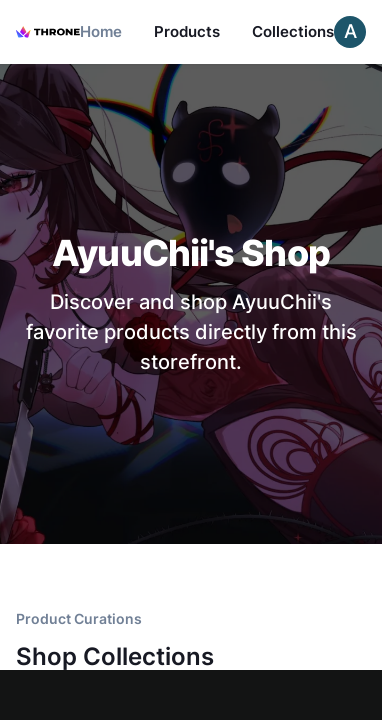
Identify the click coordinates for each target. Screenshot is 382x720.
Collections (293, 31)
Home (101, 31)
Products (187, 31)
